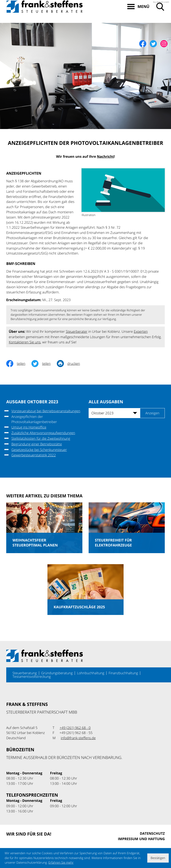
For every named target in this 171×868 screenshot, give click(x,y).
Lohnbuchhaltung (91, 673)
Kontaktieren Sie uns (25, 342)
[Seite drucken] (71, 364)
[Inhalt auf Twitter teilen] (44, 364)
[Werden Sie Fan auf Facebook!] (143, 44)
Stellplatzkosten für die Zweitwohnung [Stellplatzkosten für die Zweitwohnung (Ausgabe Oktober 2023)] (41, 438)
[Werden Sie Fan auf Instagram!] (164, 44)
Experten (141, 332)
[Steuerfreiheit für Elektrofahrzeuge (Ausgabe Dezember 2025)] (127, 528)
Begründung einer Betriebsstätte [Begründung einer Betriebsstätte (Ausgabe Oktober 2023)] (37, 444)
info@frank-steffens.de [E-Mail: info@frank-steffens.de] (78, 738)
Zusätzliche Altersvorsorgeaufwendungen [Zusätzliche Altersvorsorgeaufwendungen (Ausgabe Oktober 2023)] (43, 433)
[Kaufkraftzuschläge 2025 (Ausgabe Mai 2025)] (85, 590)
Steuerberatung (25, 673)
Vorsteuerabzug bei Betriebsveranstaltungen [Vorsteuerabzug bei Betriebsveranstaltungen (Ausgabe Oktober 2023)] (46, 411)
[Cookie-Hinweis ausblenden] (158, 858)
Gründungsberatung (57, 673)
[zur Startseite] (45, 17)
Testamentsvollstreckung (32, 677)
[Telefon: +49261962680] (75, 728)
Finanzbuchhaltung (123, 673)
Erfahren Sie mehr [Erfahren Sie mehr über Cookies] (61, 863)
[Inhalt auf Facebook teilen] (19, 364)
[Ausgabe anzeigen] (152, 413)
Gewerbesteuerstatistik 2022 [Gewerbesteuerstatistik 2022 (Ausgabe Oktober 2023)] (34, 455)
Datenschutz (152, 834)
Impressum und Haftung (141, 839)
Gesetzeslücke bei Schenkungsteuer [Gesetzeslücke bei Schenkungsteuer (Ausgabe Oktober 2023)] (39, 450)
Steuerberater (77, 332)
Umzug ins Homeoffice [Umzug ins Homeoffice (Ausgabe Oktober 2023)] (29, 427)
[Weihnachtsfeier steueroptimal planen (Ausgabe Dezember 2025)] (44, 528)
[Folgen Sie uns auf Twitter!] (153, 44)
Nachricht (105, 157)
